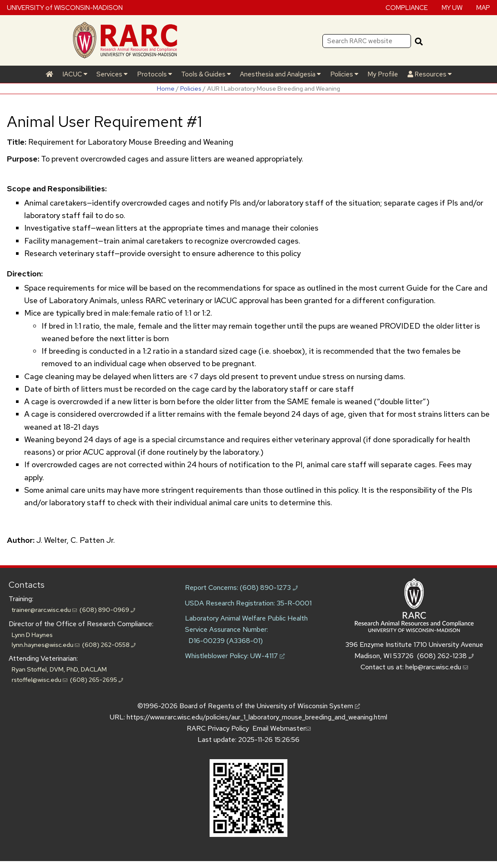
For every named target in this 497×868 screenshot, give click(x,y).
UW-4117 (268, 656)
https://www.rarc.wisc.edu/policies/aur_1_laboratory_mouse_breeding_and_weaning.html (257, 717)
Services (112, 74)
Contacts (27, 585)
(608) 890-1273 (269, 588)
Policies (344, 74)
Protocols (155, 74)
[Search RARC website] (367, 41)
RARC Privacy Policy (218, 728)
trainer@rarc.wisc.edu (44, 610)
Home (166, 88)
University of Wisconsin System (308, 706)
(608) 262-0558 (109, 645)
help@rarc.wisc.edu (437, 667)
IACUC (75, 74)
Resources (430, 74)
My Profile (383, 74)
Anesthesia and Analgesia (280, 74)
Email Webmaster (282, 728)
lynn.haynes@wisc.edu (46, 645)
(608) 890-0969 (107, 610)
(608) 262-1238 (445, 656)
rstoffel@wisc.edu (40, 680)
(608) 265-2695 (97, 680)
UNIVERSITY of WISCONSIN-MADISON (65, 7)
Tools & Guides (206, 74)
